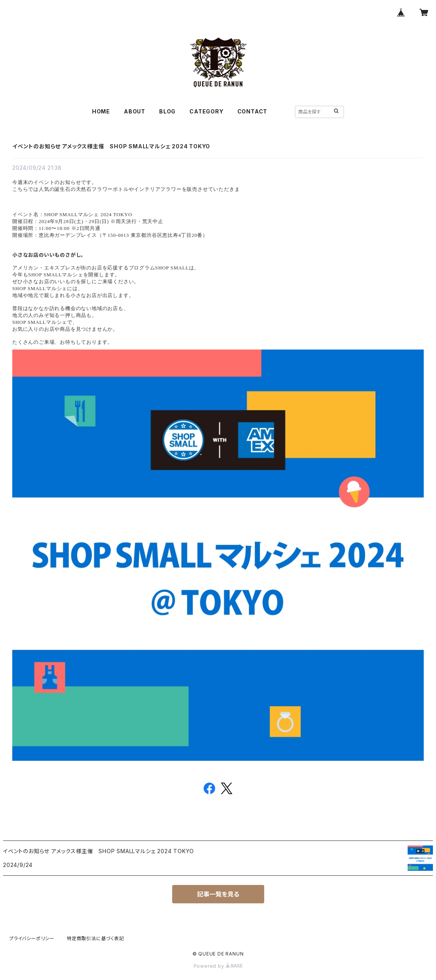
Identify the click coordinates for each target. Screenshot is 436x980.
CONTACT (253, 111)
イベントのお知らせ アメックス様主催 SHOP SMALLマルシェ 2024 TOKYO (111, 146)
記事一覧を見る (218, 894)
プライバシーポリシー (32, 938)
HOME (101, 111)
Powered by (218, 966)
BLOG (167, 111)
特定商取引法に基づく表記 (95, 938)
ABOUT (135, 111)
